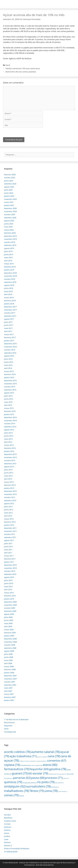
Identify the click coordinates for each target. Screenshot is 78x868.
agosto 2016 (9, 356)
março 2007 (9, 694)
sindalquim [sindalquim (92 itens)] (15, 786)
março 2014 (9, 445)
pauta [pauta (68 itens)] (38, 778)
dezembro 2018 (10, 273)
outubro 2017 (10, 313)
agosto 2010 (9, 577)
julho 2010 (8, 580)
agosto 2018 (9, 285)
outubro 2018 (10, 279)
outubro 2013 (10, 460)
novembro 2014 (10, 420)
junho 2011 (9, 546)
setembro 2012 (10, 500)
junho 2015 (9, 399)
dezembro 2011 (10, 528)
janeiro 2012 (9, 525)
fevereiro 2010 (10, 596)
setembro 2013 (10, 464)
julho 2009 (8, 617)
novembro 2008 (10, 642)
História (7, 830)
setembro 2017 (10, 316)
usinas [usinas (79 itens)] (11, 795)
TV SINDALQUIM (11, 852)
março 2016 (9, 371)
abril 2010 (8, 590)
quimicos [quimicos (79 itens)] (13, 782)
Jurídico (7, 836)
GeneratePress (48, 865)
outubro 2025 (10, 178)
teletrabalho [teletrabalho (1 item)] (55, 787)
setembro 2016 (10, 353)
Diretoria (8, 827)
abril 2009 (8, 626)
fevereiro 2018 (10, 301)
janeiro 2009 (9, 636)
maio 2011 (8, 550)
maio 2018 (8, 291)
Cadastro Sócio (10, 821)
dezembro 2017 (10, 307)
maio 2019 (8, 257)
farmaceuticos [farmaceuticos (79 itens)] (17, 769)
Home (6, 833)
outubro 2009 (10, 608)
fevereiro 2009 (10, 633)
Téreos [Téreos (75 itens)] (37, 791)
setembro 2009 (10, 611)
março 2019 (9, 264)
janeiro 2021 (9, 205)
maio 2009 (8, 623)
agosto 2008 (9, 651)
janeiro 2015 (9, 414)
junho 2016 (9, 362)
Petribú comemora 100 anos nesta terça (23, 68)
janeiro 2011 (9, 562)
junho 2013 (9, 473)
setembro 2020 (10, 218)
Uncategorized (10, 732)
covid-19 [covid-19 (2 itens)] (39, 765)
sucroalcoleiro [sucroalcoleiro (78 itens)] (38, 786)
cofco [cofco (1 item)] (28, 761)
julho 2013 (8, 470)
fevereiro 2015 (10, 411)
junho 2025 (9, 181)
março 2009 (9, 630)
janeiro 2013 (9, 488)
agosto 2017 (9, 319)
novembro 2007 (10, 679)
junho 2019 (9, 254)
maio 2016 (8, 365)
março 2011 (9, 556)
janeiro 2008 (9, 673)
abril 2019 (8, 261)
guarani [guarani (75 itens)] (20, 773)
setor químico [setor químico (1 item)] (59, 783)
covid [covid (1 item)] (33, 765)
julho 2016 (8, 359)
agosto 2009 (9, 614)
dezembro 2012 (10, 491)
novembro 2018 (10, 276)
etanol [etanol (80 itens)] (50, 765)
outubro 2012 (10, 497)
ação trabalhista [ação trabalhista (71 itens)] (23, 756)
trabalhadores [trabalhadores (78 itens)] (17, 791)
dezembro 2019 (10, 236)
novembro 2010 (10, 568)
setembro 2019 (10, 245)
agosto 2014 (9, 430)
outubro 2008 (10, 645)
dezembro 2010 (10, 565)
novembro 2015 (10, 384)
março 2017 (9, 334)
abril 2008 (8, 663)
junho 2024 (9, 193)
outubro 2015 (10, 387)
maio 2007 (8, 688)
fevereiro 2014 (10, 448)
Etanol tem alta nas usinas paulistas (21, 72)
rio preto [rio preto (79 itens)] (46, 782)
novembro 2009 (10, 605)
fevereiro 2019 (10, 267)
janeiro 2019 (9, 270)
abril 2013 (8, 479)
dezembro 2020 (10, 208)
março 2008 (9, 666)
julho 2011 (8, 543)
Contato (7, 824)
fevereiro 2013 (10, 485)
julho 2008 (8, 654)
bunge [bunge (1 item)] (45, 757)
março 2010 (9, 593)
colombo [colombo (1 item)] (33, 761)
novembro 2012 (10, 494)
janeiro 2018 (9, 304)
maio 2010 (8, 587)
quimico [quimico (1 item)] (66, 778)
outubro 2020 (10, 214)
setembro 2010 (10, 574)
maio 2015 (8, 402)
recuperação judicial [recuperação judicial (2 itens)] (30, 783)
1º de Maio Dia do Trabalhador (16, 719)
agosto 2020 (9, 221)
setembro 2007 (10, 685)
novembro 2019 (10, 239)
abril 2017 (8, 331)
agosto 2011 (9, 540)
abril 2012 (8, 516)
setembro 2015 (10, 390)
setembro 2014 (10, 427)
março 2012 (9, 519)
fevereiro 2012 (10, 522)
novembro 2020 (10, 211)
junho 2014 (9, 436)
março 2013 (9, 482)
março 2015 (9, 408)
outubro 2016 (10, 350)
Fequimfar (8, 726)
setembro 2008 (10, 648)
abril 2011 (8, 553)
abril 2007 (8, 691)
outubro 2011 (10, 534)
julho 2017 (8, 322)
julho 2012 (8, 507)
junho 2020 (9, 224)
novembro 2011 (10, 531)
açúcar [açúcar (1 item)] (40, 757)
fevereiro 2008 (10, 669)
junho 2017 (9, 325)
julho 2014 (8, 433)
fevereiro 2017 (10, 337)
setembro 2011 (10, 537)
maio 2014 (8, 439)
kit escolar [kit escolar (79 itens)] (38, 773)
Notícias (7, 842)
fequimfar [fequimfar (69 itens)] (39, 769)
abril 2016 (8, 368)
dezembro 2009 (10, 602)
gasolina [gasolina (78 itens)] (58, 769)
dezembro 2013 (10, 454)
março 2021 (9, 202)
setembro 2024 (10, 184)
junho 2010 (9, 583)
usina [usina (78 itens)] (51, 791)
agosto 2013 (9, 467)
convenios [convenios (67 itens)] (57, 760)
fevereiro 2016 (10, 374)
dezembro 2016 (10, 344)
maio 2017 (8, 328)
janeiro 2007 (9, 700)
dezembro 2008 (10, 639)
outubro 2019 (10, 242)
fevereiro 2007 (10, 697)
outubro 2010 (10, 571)
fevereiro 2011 (10, 559)
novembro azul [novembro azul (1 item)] (53, 774)
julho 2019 (8, 251)
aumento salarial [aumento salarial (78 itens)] (45, 752)
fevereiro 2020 (10, 233)
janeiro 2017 (9, 341)
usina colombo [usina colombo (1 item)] (63, 791)
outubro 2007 (10, 682)
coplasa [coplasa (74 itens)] (12, 765)
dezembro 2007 (10, 676)
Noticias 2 (8, 845)
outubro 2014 (10, 424)
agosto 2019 (9, 248)
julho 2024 (8, 190)
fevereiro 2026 (10, 175)
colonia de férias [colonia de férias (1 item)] (42, 761)
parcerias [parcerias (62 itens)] (22, 778)
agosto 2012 (9, 503)
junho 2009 (9, 620)
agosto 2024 (9, 187)
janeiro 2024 (9, 196)
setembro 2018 (10, 282)
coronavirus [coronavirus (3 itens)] (25, 765)
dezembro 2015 (10, 380)
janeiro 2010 (9, 599)
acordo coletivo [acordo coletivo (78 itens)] (17, 752)
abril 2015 (8, 405)
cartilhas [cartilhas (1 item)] (22, 761)
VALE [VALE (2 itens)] (21, 796)
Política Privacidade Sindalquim (17, 848)
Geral (8, 65)
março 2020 (9, 230)
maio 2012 (8, 513)
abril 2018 (8, 294)
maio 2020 (8, 227)
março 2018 (9, 298)
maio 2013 (8, 476)
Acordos (7, 815)
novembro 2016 (10, 347)
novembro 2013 (10, 457)
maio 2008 (8, 660)
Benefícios (8, 818)
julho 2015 (8, 396)
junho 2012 (9, 510)
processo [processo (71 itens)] (54, 778)
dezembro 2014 (10, 417)
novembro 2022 (10, 199)
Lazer (6, 839)
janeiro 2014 (9, 451)
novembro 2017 (10, 310)
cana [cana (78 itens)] (54, 756)
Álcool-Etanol (9, 722)
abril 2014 (8, 442)
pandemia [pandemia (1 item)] (9, 778)
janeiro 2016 (9, 377)
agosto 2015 (9, 393)
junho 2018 (9, 288)
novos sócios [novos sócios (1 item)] (62, 774)
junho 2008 (9, 657)
